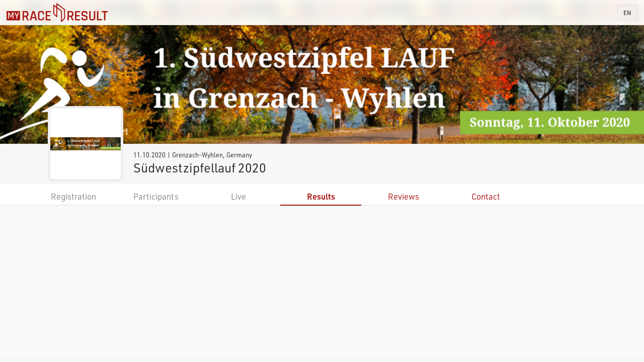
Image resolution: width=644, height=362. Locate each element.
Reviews (404, 196)
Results (321, 196)
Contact (486, 196)
